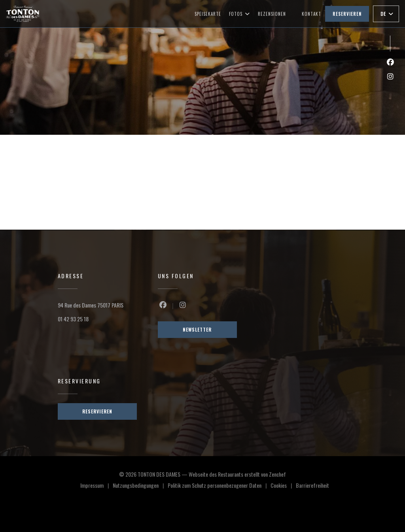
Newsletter (197, 329)
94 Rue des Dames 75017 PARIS (91, 305)
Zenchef (277, 474)
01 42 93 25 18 (73, 319)
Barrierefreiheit (312, 486)
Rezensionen (272, 14)
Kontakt (311, 14)
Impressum (97, 486)
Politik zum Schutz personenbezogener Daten (219, 486)
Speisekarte (208, 14)
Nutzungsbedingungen (140, 486)
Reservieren (347, 14)
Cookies (283, 486)
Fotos (239, 14)
